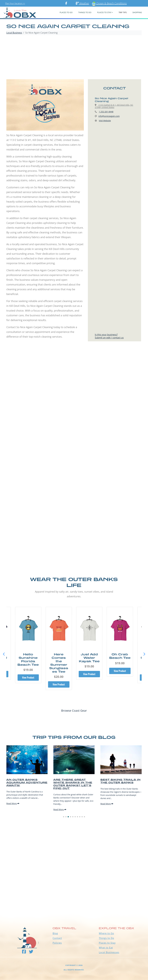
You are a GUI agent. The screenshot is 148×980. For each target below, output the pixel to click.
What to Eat (106, 948)
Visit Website (105, 121)
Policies (57, 943)
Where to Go (106, 933)
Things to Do (107, 938)
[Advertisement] (74, 58)
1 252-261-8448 (106, 112)
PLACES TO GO (66, 12)
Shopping (137, 12)
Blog (55, 933)
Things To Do (85, 12)
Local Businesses (109, 952)
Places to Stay (107, 943)
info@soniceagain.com (109, 116)
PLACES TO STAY (104, 12)
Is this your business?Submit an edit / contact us (109, 336)
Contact (57, 938)
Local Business (14, 33)
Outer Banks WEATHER (74, 902)
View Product (28, 678)
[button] (144, 654)
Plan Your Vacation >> (15, 3)
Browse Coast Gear (74, 711)
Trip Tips (123, 12)
